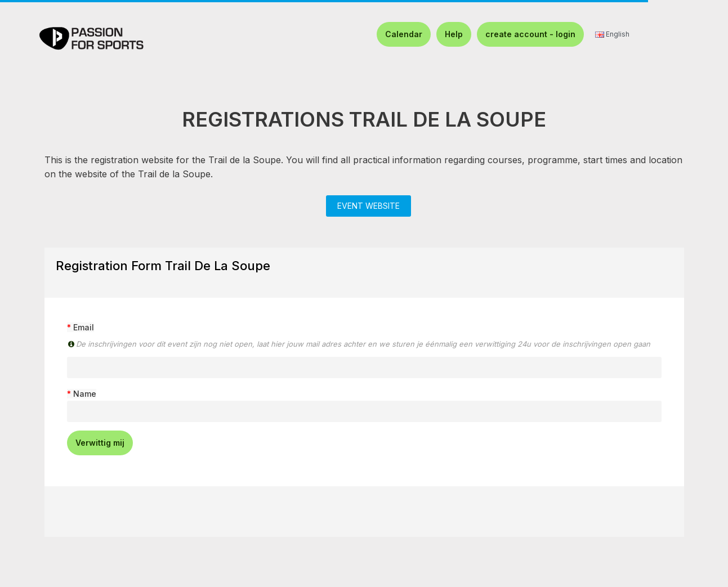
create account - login (530, 34)
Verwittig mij (100, 443)
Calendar (404, 34)
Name (85, 394)
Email (84, 327)
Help (454, 34)
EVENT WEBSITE (369, 206)
